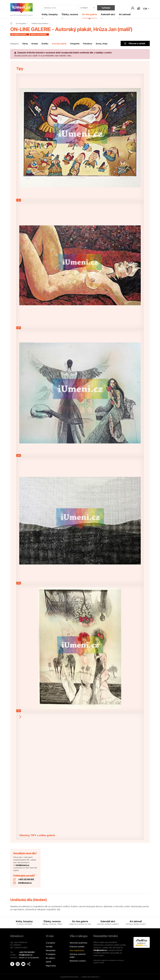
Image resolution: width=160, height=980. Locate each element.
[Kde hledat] (87, 8)
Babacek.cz (96, 977)
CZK (145, 9)
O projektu (50, 943)
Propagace (51, 954)
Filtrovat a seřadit (135, 44)
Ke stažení (50, 958)
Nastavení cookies (78, 961)
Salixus (76, 977)
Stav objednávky (77, 950)
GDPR (48, 962)
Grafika (45, 44)
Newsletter (51, 950)
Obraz (25, 44)
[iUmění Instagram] (18, 964)
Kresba (35, 44)
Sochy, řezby (102, 44)
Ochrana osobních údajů (78, 956)
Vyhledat (106, 8)
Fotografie (75, 44)
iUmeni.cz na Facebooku (29, 957)
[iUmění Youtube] (23, 964)
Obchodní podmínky (78, 943)
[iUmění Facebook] (12, 964)
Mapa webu (51, 966)
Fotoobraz (88, 44)
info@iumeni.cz (22, 865)
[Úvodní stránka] (21, 10)
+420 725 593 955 (26, 879)
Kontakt (49, 947)
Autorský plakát (59, 44)
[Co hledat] (59, 8)
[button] (29, 964)
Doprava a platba (77, 947)
